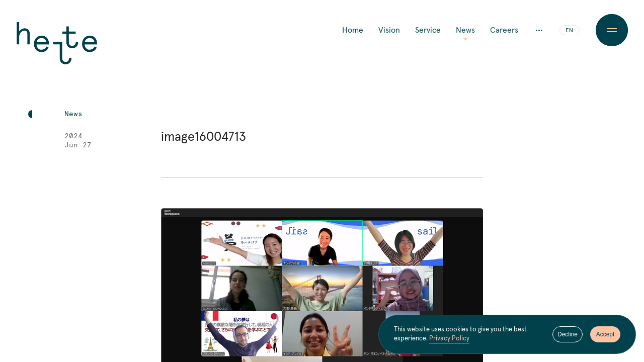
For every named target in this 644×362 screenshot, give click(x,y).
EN (569, 31)
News (465, 30)
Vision (389, 30)
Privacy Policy (449, 339)
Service (428, 30)
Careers (504, 30)
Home (353, 30)
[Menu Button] (612, 30)
